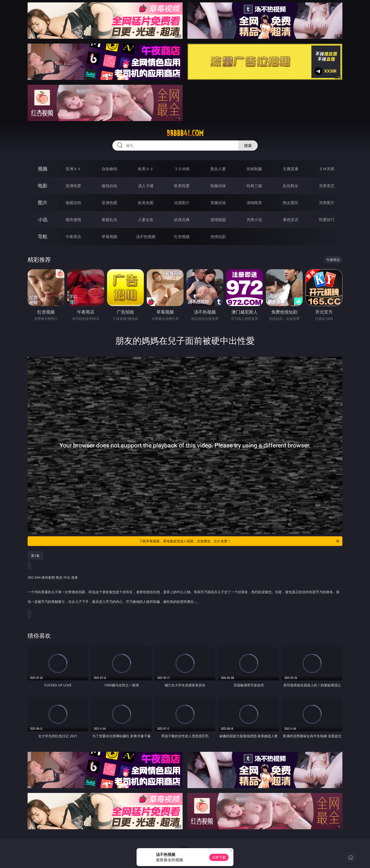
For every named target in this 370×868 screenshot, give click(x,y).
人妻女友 (146, 220)
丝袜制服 (254, 169)
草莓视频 (109, 237)
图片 (43, 203)
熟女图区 (291, 203)
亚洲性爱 (73, 186)
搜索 (248, 146)
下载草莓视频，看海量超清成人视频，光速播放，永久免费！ (240, 541)
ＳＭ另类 (327, 169)
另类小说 (254, 220)
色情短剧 (218, 237)
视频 (43, 169)
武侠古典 (182, 220)
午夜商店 (73, 237)
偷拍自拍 (109, 186)
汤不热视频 (146, 237)
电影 (43, 186)
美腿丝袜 (218, 203)
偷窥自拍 (73, 203)
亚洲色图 (109, 203)
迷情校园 (218, 220)
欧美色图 (146, 203)
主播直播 (291, 169)
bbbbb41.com (185, 133)
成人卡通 (146, 186)
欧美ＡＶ (146, 169)
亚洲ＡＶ (73, 169)
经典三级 (254, 186)
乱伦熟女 (291, 186)
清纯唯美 (254, 203)
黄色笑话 (291, 220)
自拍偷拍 (109, 169)
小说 (43, 219)
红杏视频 (182, 237)
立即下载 (219, 857)
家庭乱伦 (109, 220)
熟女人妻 (218, 169)
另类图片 (327, 203)
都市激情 (73, 220)
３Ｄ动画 (182, 169)
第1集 (35, 556)
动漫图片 (182, 203)
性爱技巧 (327, 220)
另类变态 (327, 186)
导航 (43, 236)
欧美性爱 (182, 186)
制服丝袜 (218, 186)
